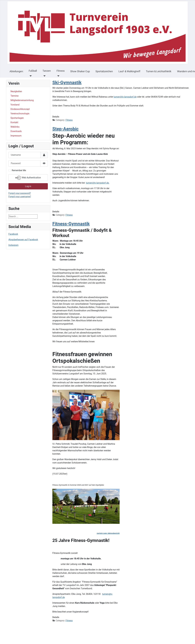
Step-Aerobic (65, 129)
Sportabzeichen (104, 71)
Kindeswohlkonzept (20, 109)
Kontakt (14, 122)
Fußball (33, 71)
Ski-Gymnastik (67, 82)
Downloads (16, 131)
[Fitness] (58, 76)
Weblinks (15, 127)
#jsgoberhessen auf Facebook (23, 240)
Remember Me (19, 170)
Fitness (61, 71)
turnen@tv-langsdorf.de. (98, 183)
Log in (28, 186)
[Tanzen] (44, 76)
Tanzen (47, 71)
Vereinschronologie (20, 114)
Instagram (13, 245)
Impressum (16, 136)
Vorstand (15, 105)
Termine (14, 96)
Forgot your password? (20, 193)
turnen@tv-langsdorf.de (125, 97)
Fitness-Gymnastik (71, 224)
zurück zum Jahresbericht (108, 533)
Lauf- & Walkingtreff (129, 71)
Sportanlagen (17, 118)
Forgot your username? (20, 197)
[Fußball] (30, 76)
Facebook (13, 234)
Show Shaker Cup (80, 71)
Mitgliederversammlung (22, 100)
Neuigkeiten (16, 91)
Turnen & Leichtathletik (159, 71)
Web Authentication (28, 178)
